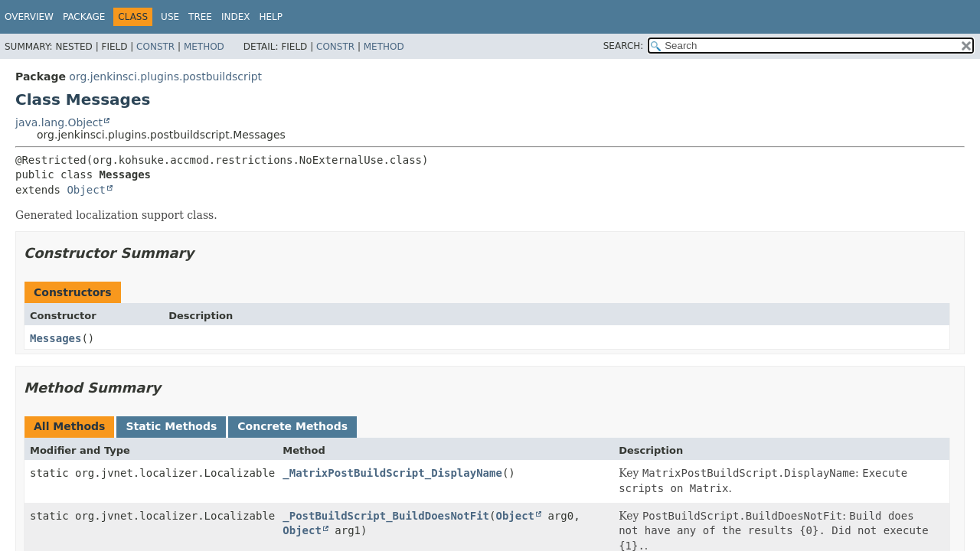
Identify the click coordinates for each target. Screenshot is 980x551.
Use (170, 17)
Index (236, 17)
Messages (56, 338)
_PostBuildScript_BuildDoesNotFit (386, 516)
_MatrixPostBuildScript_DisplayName (392, 473)
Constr (155, 47)
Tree (200, 17)
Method (204, 47)
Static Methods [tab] (171, 426)
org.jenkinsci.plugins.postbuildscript (165, 77)
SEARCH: (624, 46)
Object (86, 190)
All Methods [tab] (69, 426)
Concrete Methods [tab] (292, 426)
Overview (29, 17)
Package (84, 17)
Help (271, 17)
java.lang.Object (59, 122)
